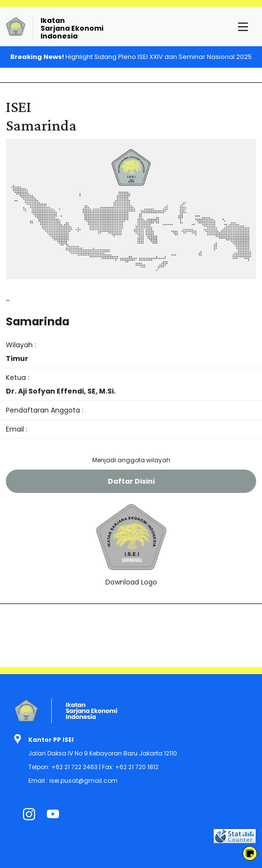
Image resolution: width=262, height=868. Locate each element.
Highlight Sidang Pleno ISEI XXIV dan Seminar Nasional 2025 (131, 57)
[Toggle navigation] (243, 27)
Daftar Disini (131, 481)
